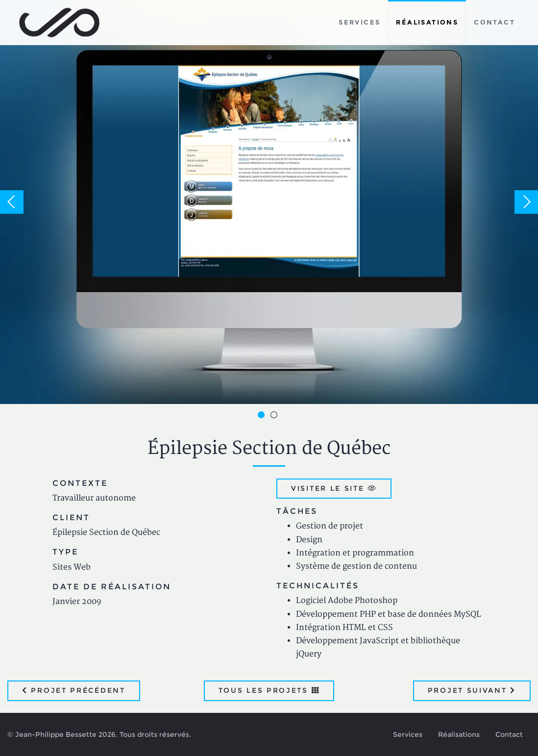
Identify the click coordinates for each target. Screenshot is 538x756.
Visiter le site (334, 488)
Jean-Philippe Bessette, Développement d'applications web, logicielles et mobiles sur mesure (60, 23)
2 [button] (275, 416)
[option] (269, 202)
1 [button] (263, 416)
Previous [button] (12, 202)
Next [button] (526, 202)
